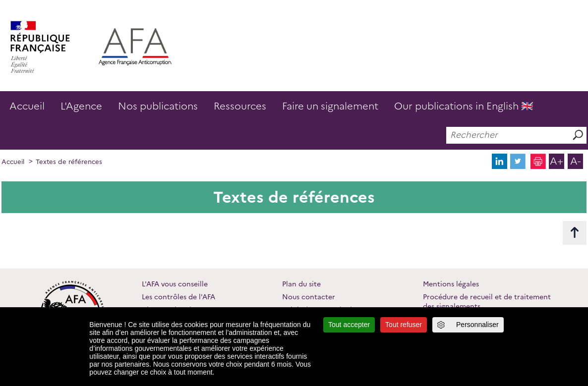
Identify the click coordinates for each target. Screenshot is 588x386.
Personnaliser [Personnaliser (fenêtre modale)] (477, 325)
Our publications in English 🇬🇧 (464, 106)
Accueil (27, 106)
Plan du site (301, 284)
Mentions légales (451, 284)
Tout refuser (404, 325)
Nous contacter (309, 297)
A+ (557, 161)
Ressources (240, 106)
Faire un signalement (330, 106)
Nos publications (158, 106)
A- (575, 161)
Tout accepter (349, 325)
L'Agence (81, 106)
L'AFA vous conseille (175, 284)
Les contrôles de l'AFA (178, 297)
